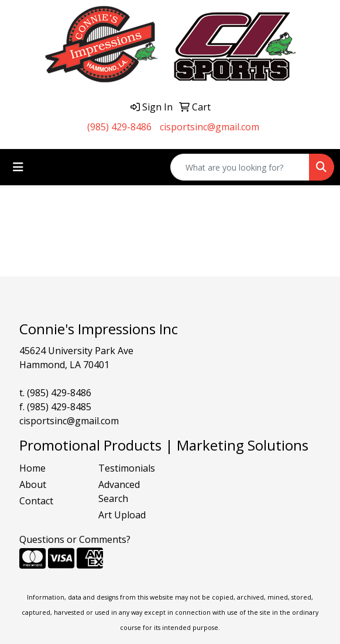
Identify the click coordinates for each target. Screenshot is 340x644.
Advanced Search (119, 491)
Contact (36, 501)
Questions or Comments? (75, 539)
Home (32, 468)
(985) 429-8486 (119, 127)
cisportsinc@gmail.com (210, 127)
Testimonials (127, 468)
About (33, 484)
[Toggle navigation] (18, 167)
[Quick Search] (240, 167)
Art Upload (122, 515)
